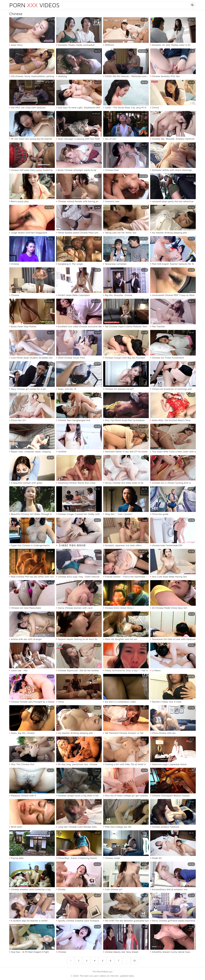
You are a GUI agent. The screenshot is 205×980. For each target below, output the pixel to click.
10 (134, 961)
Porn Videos (34, 5)
